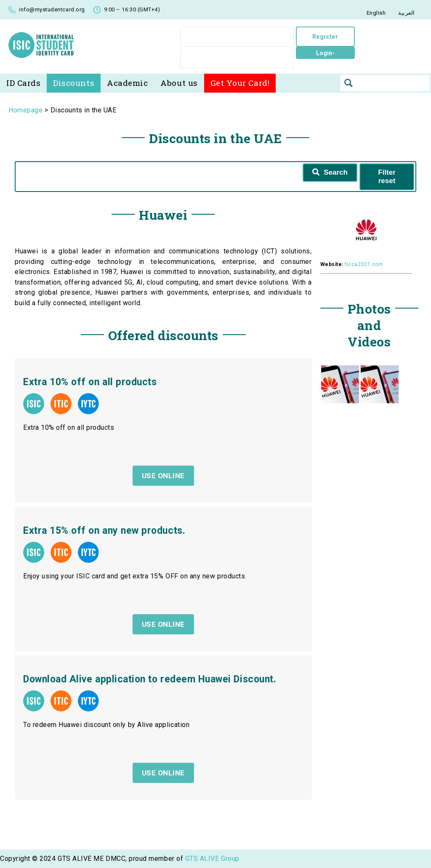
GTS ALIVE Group (212, 859)
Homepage (25, 110)
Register (325, 37)
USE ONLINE (163, 773)
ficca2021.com (364, 264)
